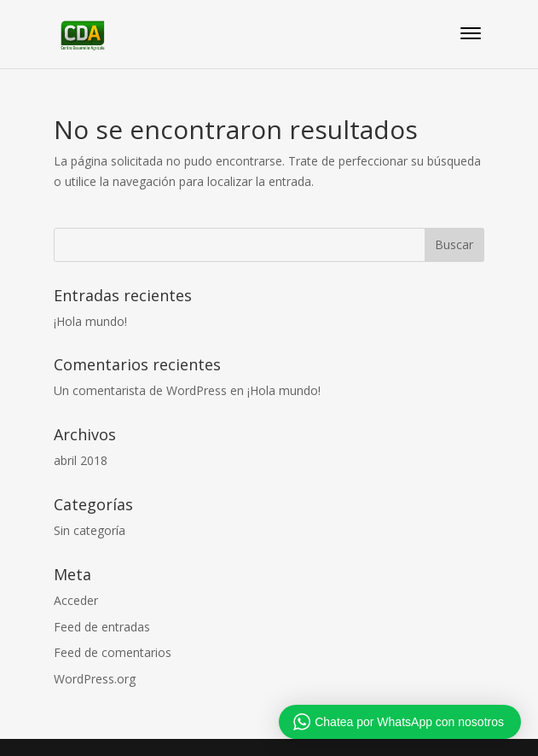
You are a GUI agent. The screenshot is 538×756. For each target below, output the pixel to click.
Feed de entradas (102, 627)
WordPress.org (95, 679)
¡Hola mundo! (90, 321)
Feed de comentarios (113, 652)
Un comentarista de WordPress (140, 390)
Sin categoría (90, 530)
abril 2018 (81, 460)
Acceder (76, 600)
